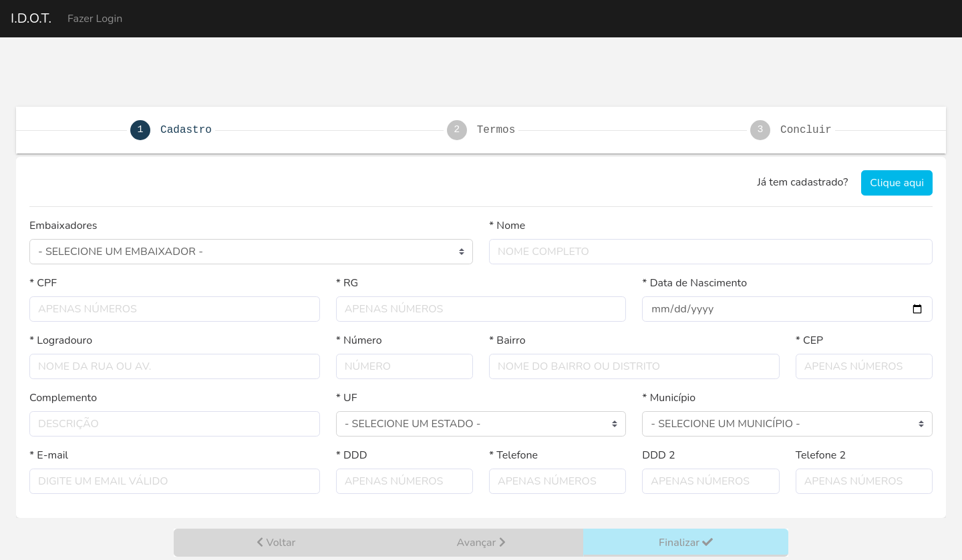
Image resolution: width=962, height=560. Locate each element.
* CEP (810, 340)
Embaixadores (63, 226)
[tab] (481, 130)
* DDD (352, 455)
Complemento (63, 398)
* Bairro (507, 340)
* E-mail (49, 455)
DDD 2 (658, 455)
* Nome (507, 226)
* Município (669, 398)
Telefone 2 (821, 455)
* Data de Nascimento (694, 283)
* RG (347, 283)
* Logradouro (61, 340)
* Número (359, 340)
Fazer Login (95, 19)
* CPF (43, 283)
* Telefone (513, 455)
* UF (347, 398)
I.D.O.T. (31, 18)
